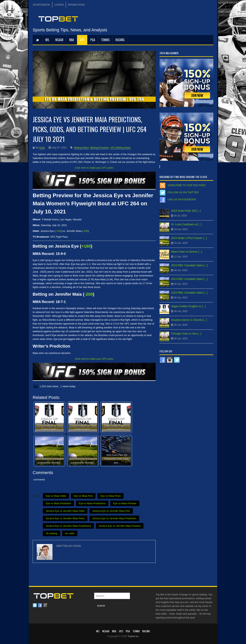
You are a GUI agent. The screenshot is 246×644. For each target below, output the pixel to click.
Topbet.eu (133, 636)
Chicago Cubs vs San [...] (186, 334)
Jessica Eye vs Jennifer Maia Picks (65, 518)
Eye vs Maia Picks (110, 496)
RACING (120, 40)
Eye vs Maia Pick (83, 496)
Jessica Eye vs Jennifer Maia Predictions (68, 526)
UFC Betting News (120, 148)
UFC (82, 40)
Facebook (40, 605)
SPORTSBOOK (41, 5)
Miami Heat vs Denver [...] (187, 252)
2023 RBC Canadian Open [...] (189, 265)
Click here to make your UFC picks (94, 168)
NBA (72, 40)
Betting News (81, 148)
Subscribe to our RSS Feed (187, 185)
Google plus (45, 605)
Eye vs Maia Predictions (92, 503)
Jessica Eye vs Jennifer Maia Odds (65, 511)
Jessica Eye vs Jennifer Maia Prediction (114, 518)
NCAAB (59, 40)
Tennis (105, 40)
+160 (58, 231)
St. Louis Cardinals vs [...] (186, 224)
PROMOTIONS (76, 5)
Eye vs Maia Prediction (58, 503)
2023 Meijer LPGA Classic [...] (189, 238)
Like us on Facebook (182, 199)
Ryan (42, 148)
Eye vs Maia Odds (56, 496)
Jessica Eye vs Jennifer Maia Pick (111, 511)
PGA (93, 40)
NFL (47, 40)
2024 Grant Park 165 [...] (186, 211)
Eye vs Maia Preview (125, 503)
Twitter (35, 605)
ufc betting (52, 533)
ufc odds (70, 533)
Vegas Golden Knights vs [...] (188, 306)
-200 (85, 231)
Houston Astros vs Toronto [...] (189, 320)
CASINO (59, 5)
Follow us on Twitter (183, 192)
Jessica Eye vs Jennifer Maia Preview (120, 526)
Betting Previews (99, 148)
